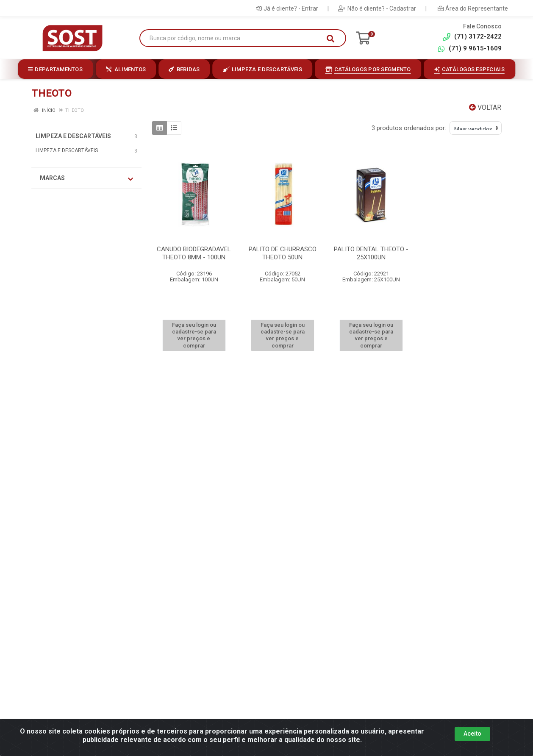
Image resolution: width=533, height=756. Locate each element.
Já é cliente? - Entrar (287, 8)
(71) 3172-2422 (472, 37)
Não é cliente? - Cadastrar (377, 8)
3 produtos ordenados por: (409, 128)
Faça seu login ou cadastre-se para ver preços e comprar (194, 335)
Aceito (472, 734)
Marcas (86, 178)
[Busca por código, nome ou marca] (234, 38)
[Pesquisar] (330, 39)
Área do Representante (473, 8)
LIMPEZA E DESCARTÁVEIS (73, 136)
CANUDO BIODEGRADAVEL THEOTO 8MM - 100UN (194, 253)
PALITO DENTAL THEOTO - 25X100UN (371, 253)
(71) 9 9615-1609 (469, 49)
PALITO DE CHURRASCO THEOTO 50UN (283, 253)
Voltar (485, 107)
